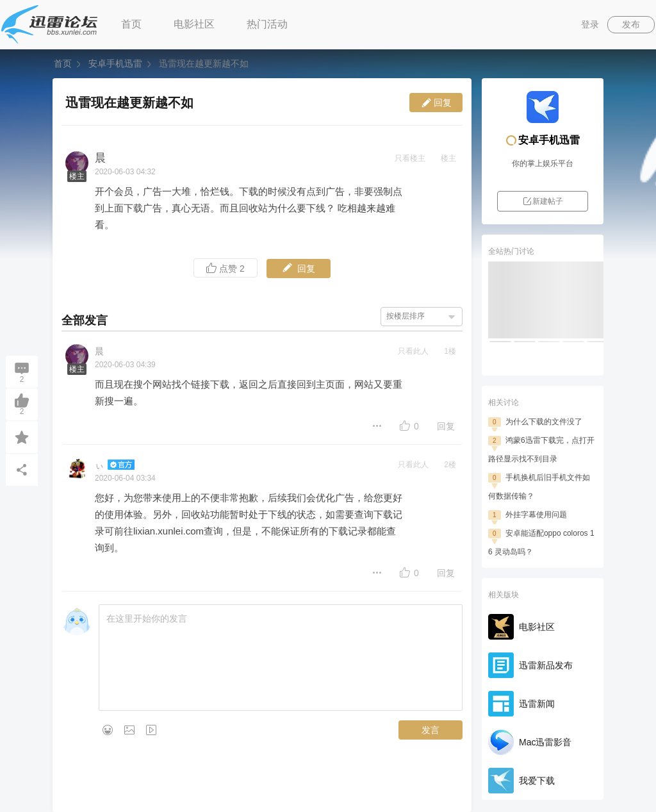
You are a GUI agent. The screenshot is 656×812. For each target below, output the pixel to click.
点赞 (225, 268)
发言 (430, 730)
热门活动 (267, 24)
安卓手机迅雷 (115, 63)
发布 (631, 24)
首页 (131, 24)
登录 (590, 24)
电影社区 (194, 24)
